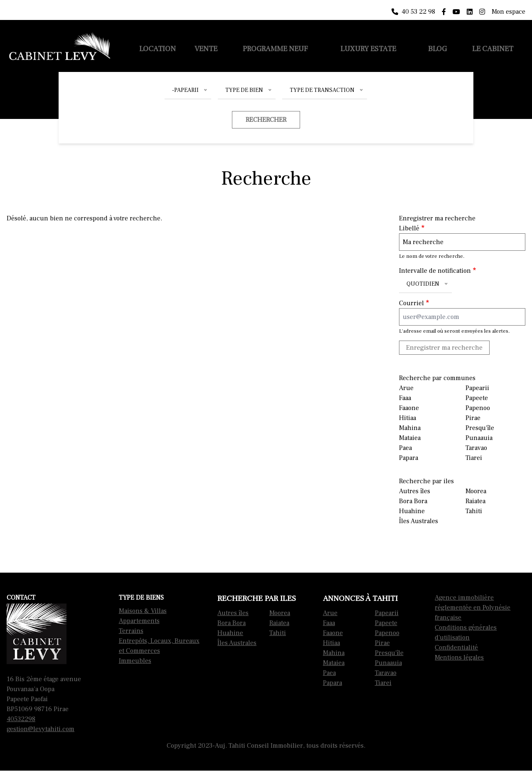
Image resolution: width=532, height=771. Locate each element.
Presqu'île (480, 428)
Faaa (405, 398)
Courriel (411, 303)
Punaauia (479, 438)
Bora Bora (413, 501)
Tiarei (474, 458)
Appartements (139, 621)
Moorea (476, 491)
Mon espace (509, 12)
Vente (206, 49)
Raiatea (475, 501)
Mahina (410, 428)
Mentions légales (459, 657)
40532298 (21, 719)
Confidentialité (456, 647)
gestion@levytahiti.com (41, 729)
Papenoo (478, 408)
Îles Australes (419, 521)
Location (158, 49)
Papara (409, 458)
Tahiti (474, 511)
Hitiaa (408, 418)
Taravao (476, 448)
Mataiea (410, 438)
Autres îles (415, 491)
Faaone (409, 408)
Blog (437, 49)
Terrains (131, 631)
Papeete (477, 398)
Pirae (473, 418)
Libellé (409, 228)
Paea (405, 448)
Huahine (412, 511)
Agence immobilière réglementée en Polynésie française (473, 608)
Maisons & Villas (143, 611)
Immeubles (135, 661)
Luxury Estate (368, 49)
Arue (406, 388)
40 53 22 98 (413, 12)
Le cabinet (493, 49)
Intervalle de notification (435, 271)
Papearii (477, 388)
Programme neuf (275, 49)
